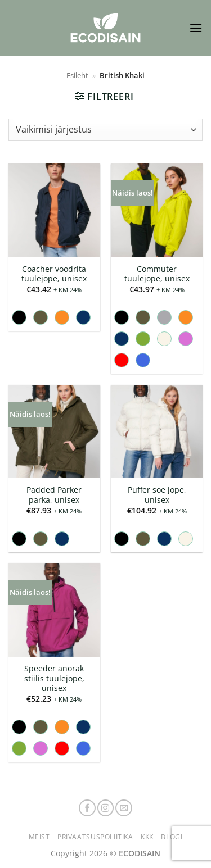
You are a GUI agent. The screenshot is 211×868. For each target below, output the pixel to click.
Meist (39, 837)
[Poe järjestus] (105, 130)
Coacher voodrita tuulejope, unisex (54, 274)
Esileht (77, 75)
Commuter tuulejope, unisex (157, 274)
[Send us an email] (124, 808)
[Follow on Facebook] (87, 808)
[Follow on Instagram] (106, 808)
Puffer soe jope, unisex (157, 495)
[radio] (19, 317)
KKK (147, 837)
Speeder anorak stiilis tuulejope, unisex (54, 678)
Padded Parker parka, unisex (54, 495)
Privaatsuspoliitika (95, 837)
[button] (196, 28)
